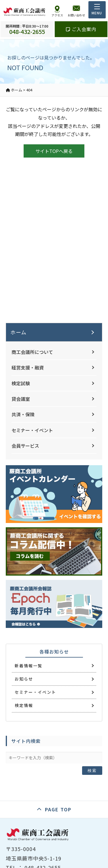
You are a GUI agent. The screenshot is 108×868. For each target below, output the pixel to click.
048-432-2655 (27, 29)
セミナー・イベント (32, 430)
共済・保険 (23, 414)
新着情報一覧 (29, 666)
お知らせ (24, 679)
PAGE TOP (58, 809)
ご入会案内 (81, 29)
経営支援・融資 (28, 367)
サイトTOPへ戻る (54, 151)
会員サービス (25, 446)
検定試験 (21, 383)
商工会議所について (32, 352)
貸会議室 (21, 399)
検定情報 (24, 705)
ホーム (18, 332)
